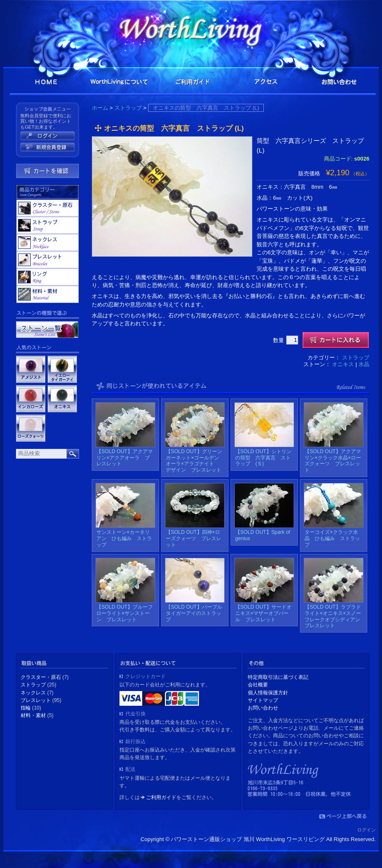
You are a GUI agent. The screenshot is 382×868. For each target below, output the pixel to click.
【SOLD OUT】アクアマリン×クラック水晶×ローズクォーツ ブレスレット (333, 461)
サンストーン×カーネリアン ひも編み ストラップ (124, 538)
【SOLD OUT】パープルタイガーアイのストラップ (194, 613)
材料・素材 (48, 294)
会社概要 (258, 685)
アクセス (266, 82)
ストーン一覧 (47, 330)
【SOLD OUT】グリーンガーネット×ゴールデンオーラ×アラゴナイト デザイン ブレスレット (194, 461)
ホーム (100, 108)
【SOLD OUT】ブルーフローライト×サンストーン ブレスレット (125, 613)
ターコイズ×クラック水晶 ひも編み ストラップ (332, 538)
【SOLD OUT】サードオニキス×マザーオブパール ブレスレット (263, 613)
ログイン (366, 830)
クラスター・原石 (48, 208)
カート (48, 171)
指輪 (48, 277)
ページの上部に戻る (343, 816)
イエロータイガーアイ (62, 369)
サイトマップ (263, 700)
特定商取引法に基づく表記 (278, 677)
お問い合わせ (339, 82)
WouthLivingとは (119, 82)
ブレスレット (48, 260)
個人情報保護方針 (268, 693)
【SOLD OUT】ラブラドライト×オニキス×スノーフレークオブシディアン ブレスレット (335, 616)
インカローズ (31, 399)
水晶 (364, 364)
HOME (46, 82)
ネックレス (48, 243)
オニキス (343, 364)
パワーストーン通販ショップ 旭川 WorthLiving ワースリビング (193, 28)
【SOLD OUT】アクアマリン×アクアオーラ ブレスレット (125, 458)
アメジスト (31, 369)
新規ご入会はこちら (48, 147)
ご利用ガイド (193, 82)
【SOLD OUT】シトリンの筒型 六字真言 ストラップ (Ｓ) (263, 458)
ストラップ (128, 108)
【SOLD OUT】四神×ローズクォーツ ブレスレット (194, 538)
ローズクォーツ (31, 428)
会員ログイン (48, 136)
